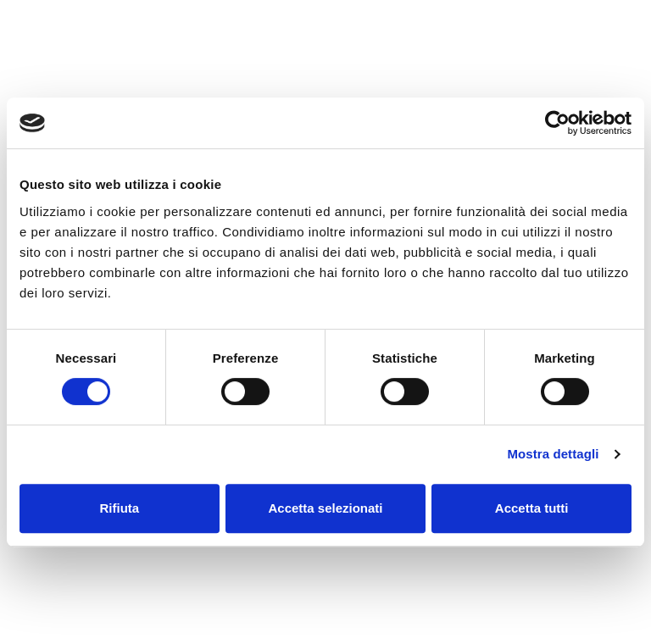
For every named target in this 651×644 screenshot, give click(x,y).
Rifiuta (119, 508)
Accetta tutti (532, 508)
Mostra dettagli (553, 454)
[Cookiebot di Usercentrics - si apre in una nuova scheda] (557, 123)
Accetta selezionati (325, 508)
